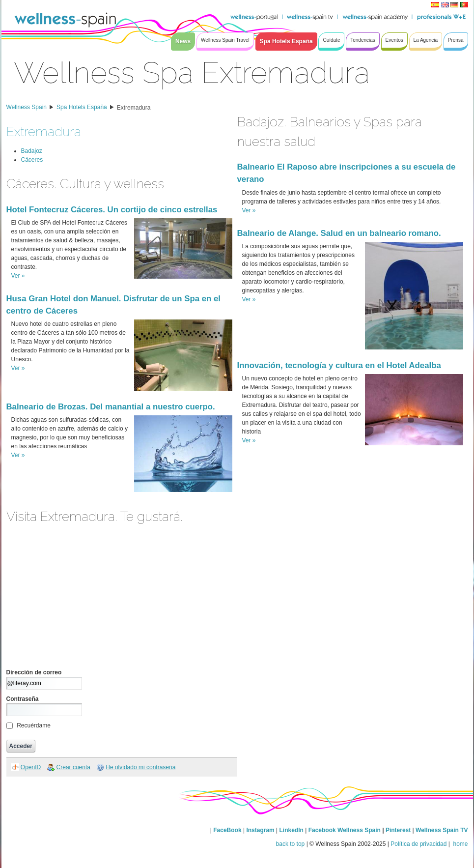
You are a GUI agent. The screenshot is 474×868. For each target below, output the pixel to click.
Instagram (260, 830)
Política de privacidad (418, 844)
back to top (291, 844)
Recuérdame (34, 725)
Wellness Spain (27, 107)
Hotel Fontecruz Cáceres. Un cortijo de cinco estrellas (112, 210)
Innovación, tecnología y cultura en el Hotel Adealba (339, 365)
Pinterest (399, 830)
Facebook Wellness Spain (345, 830)
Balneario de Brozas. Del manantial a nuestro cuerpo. (111, 407)
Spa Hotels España (82, 107)
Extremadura (134, 108)
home (460, 844)
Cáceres (32, 160)
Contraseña (23, 699)
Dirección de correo (34, 672)
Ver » (18, 276)
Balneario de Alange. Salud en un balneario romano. (339, 233)
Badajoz (32, 151)
